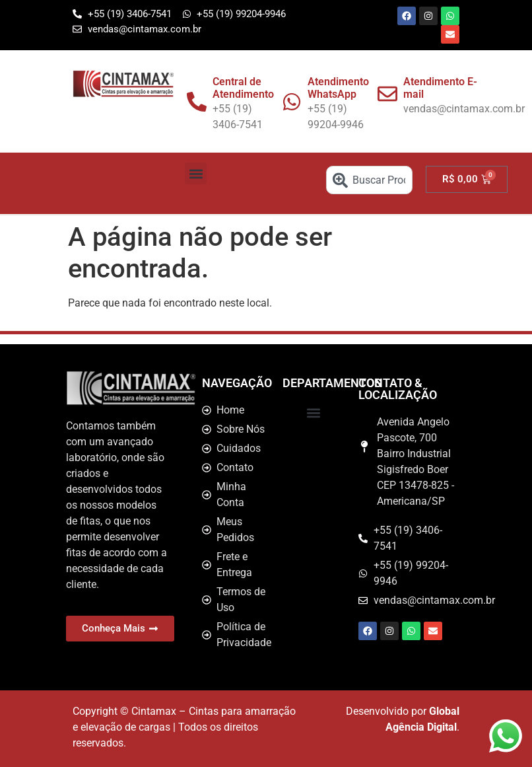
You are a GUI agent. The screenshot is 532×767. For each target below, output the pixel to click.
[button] (196, 173)
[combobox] (370, 180)
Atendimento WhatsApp (338, 88)
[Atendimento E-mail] (387, 94)
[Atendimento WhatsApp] (292, 102)
